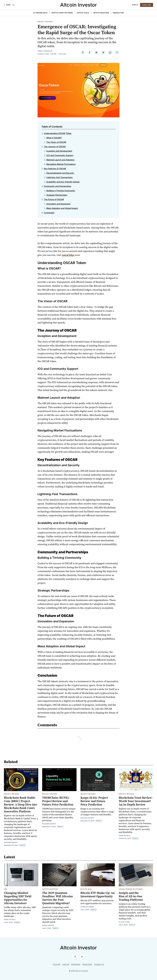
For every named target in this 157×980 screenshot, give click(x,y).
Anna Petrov (124, 836)
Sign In (135, 5)
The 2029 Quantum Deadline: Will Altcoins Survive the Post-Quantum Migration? (57, 898)
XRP (6, 889)
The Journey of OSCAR (55, 147)
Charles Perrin (87, 907)
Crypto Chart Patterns (62, 13)
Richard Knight (11, 842)
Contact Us (99, 964)
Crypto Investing (101, 13)
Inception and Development (59, 151)
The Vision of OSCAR (56, 142)
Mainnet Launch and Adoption (60, 160)
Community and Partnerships (58, 186)
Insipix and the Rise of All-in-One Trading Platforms (131, 896)
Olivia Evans (124, 922)
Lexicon (66, 964)
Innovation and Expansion (58, 204)
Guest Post (87, 964)
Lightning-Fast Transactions (59, 177)
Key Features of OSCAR (55, 169)
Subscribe (147, 5)
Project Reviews (45, 22)
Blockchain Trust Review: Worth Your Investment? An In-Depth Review (136, 801)
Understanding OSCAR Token (58, 133)
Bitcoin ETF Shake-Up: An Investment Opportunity (98, 895)
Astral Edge (68, 255)
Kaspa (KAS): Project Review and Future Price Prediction (94, 801)
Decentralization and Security (60, 173)
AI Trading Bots (40, 13)
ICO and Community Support (60, 155)
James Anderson (45, 51)
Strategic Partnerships (57, 195)
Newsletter (118, 13)
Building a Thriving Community (61, 191)
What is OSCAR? (54, 138)
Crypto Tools (83, 13)
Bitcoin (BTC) (86, 889)
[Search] (13, 5)
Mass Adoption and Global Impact (62, 208)
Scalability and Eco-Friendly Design (63, 182)
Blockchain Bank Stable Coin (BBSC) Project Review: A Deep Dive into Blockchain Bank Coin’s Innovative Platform (20, 804)
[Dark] (7, 5)
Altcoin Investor (79, 5)
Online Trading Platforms (131, 889)
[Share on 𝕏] (83, 52)
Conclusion (49, 213)
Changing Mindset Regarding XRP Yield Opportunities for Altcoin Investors (18, 898)
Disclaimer (76, 964)
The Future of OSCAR (54, 199)
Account (57, 964)
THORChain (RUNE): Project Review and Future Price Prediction (58, 801)
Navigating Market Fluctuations (61, 164)
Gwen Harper (48, 925)
